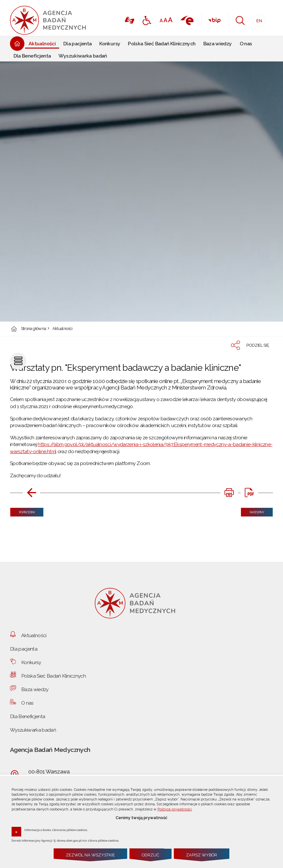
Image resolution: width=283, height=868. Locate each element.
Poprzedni (22, 511)
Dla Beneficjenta (28, 716)
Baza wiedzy (35, 689)
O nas (27, 703)
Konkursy (31, 662)
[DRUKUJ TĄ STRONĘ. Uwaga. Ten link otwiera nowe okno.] (229, 493)
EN (257, 19)
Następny (252, 511)
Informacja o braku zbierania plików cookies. (56, 830)
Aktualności (62, 329)
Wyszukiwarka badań (33, 730)
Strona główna (34, 329)
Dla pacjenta (24, 649)
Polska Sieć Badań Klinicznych (53, 676)
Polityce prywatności (175, 809)
